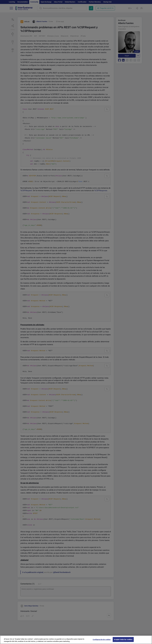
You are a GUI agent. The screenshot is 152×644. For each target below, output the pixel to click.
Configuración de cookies (102, 641)
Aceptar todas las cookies (123, 641)
